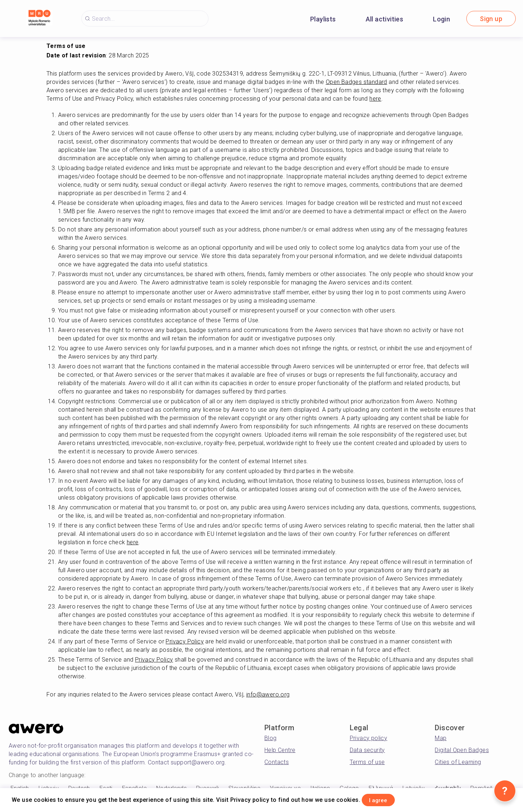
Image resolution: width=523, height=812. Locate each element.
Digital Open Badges (462, 750)
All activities (385, 19)
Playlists (323, 19)
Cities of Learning (458, 762)
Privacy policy (369, 738)
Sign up (491, 19)
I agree (385, 799)
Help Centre (280, 750)
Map (441, 738)
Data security (367, 750)
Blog (271, 738)
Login (441, 19)
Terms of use (367, 762)
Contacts (277, 762)
